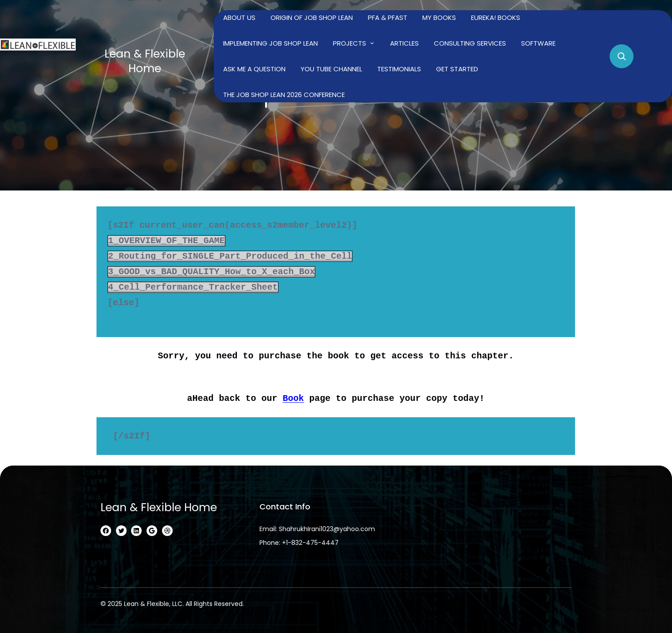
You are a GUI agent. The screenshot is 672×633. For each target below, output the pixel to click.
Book (294, 398)
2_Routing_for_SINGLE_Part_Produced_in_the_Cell (231, 256)
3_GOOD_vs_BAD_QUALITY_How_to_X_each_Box (212, 272)
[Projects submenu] (372, 43)
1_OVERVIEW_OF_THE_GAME (167, 241)
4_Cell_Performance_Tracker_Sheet (193, 287)
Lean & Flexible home (145, 61)
